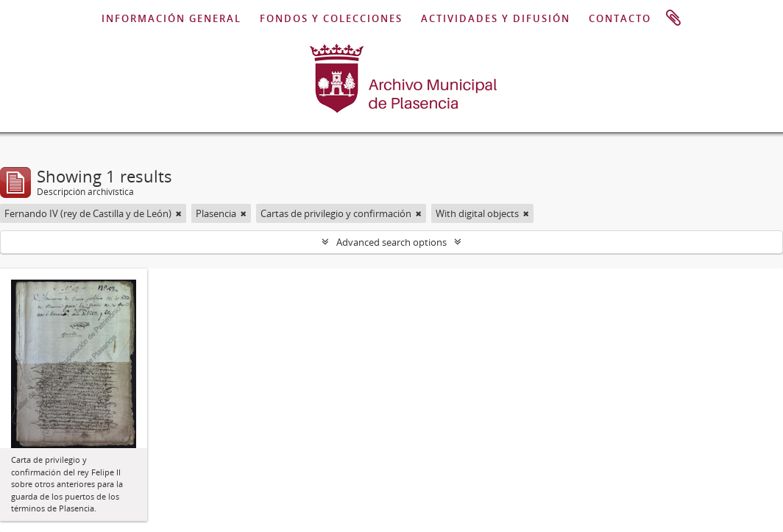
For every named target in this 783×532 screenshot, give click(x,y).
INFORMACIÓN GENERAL (171, 18)
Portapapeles (673, 18)
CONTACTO (620, 18)
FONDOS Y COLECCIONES (331, 18)
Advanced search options (391, 242)
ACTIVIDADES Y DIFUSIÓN (496, 18)
